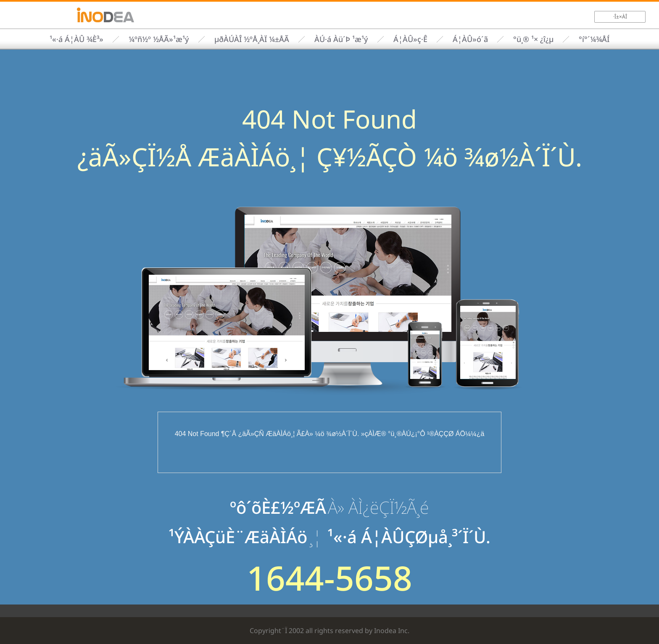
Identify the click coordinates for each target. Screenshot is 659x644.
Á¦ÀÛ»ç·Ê (410, 39)
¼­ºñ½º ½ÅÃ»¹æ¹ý (159, 39)
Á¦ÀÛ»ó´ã (470, 39)
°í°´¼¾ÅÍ (594, 39)
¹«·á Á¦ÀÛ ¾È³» (76, 39)
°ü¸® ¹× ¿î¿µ (533, 39)
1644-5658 (329, 578)
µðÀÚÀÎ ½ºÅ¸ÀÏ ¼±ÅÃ (252, 39)
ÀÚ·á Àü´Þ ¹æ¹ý (341, 39)
